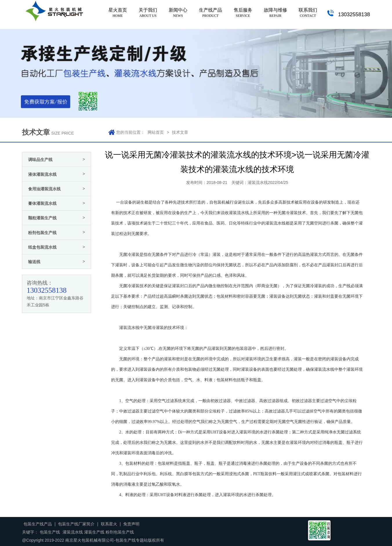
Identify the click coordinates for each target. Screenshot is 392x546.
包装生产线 (50, 532)
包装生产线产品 (38, 524)
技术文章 (180, 132)
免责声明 (131, 524)
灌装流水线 (275, 223)
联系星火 (109, 524)
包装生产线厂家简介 (76, 524)
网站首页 (156, 132)
